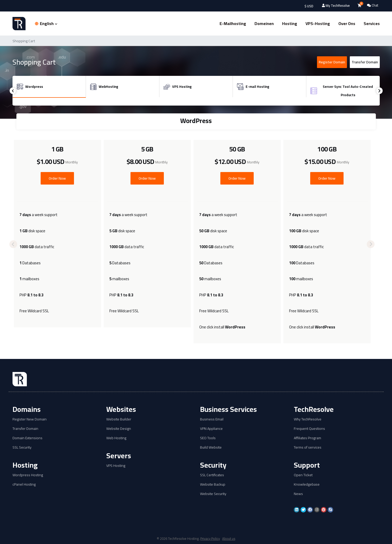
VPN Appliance (211, 429)
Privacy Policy (210, 539)
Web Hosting (116, 438)
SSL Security (22, 447)
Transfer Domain (365, 62)
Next (380, 91)
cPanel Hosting (24, 484)
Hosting (290, 23)
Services (372, 23)
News (298, 494)
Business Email (212, 419)
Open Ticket (303, 475)
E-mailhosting (233, 23)
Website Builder (119, 419)
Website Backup (213, 484)
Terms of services (308, 447)
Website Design (119, 429)
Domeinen (264, 23)
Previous (13, 91)
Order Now (57, 178)
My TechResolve (336, 5)
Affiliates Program (307, 438)
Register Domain (332, 62)
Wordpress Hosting (28, 475)
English (46, 23)
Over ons (347, 23)
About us (229, 539)
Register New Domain (30, 419)
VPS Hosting (116, 466)
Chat (373, 5)
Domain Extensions (27, 438)
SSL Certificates (212, 475)
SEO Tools (208, 438)
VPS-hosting (318, 23)
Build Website (211, 447)
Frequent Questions (309, 429)
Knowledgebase (307, 484)
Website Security (213, 494)
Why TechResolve (308, 419)
